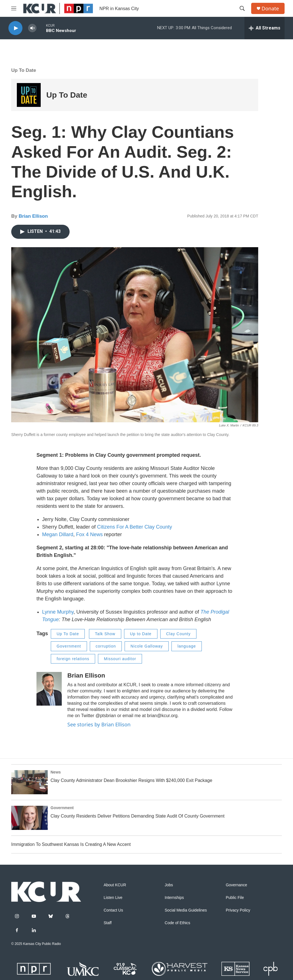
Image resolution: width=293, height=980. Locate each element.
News (56, 772)
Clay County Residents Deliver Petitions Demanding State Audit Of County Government (138, 816)
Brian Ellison (33, 216)
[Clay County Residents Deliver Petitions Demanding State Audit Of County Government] (29, 818)
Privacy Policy (238, 910)
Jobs (169, 885)
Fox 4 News (89, 534)
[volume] (32, 28)
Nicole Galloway (147, 646)
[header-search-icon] (242, 8)
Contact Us (113, 910)
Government (69, 646)
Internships (174, 898)
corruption (106, 646)
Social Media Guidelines (186, 910)
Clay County (178, 634)
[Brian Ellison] (49, 689)
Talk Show (105, 634)
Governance (236, 885)
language (187, 646)
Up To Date (24, 70)
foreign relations (73, 659)
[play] (15, 28)
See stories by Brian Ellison (99, 724)
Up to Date (141, 634)
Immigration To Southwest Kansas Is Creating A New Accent (71, 844)
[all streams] (265, 28)
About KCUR (115, 885)
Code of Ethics (178, 923)
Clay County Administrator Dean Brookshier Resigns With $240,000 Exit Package (131, 780)
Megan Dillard (58, 534)
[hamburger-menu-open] (14, 8)
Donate (270, 9)
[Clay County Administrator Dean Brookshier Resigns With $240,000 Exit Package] (29, 782)
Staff (108, 923)
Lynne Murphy (58, 612)
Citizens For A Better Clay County (135, 527)
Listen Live (113, 898)
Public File (235, 898)
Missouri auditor (120, 659)
